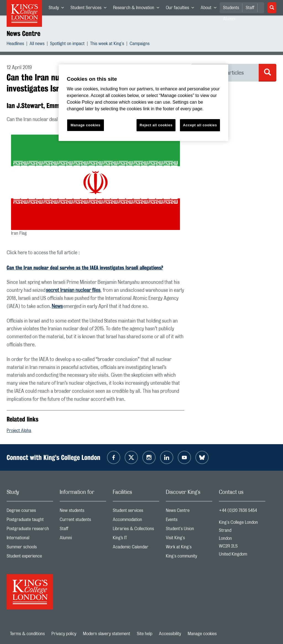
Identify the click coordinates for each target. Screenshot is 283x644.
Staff (250, 8)
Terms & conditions (27, 634)
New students (83, 512)
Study (58, 9)
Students (231, 8)
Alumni (83, 539)
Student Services (90, 9)
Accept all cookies (200, 125)
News (57, 307)
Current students (83, 521)
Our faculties (182, 9)
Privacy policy (64, 634)
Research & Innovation (138, 9)
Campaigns (140, 44)
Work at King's (189, 548)
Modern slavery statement (107, 634)
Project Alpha (19, 431)
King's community (189, 557)
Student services (136, 512)
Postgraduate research (30, 530)
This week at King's (107, 44)
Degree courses (30, 512)
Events (189, 521)
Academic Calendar (136, 548)
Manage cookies (202, 634)
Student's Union (189, 530)
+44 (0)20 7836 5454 (238, 511)
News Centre (23, 33)
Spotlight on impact (67, 44)
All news (37, 44)
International (30, 539)
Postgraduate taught (30, 521)
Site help (145, 634)
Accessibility (170, 634)
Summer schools (30, 548)
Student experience (30, 557)
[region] (143, 103)
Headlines (15, 44)
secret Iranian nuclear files (73, 290)
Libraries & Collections (136, 530)
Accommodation (136, 521)
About (210, 9)
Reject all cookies (156, 125)
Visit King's (189, 539)
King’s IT (136, 539)
